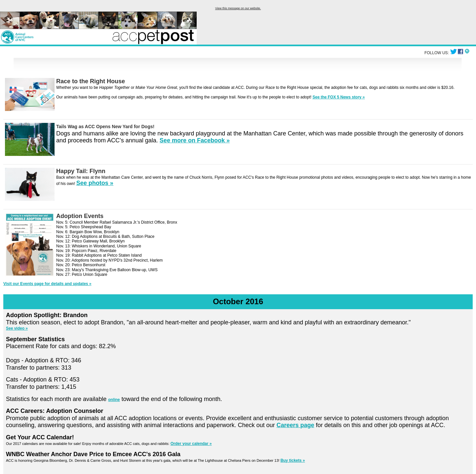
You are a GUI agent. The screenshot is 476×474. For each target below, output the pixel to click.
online (114, 400)
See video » (17, 328)
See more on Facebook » (195, 140)
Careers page (295, 425)
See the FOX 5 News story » (338, 97)
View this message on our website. (238, 8)
